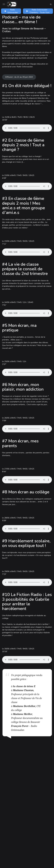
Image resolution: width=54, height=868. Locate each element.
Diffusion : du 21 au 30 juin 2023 (19, 77)
